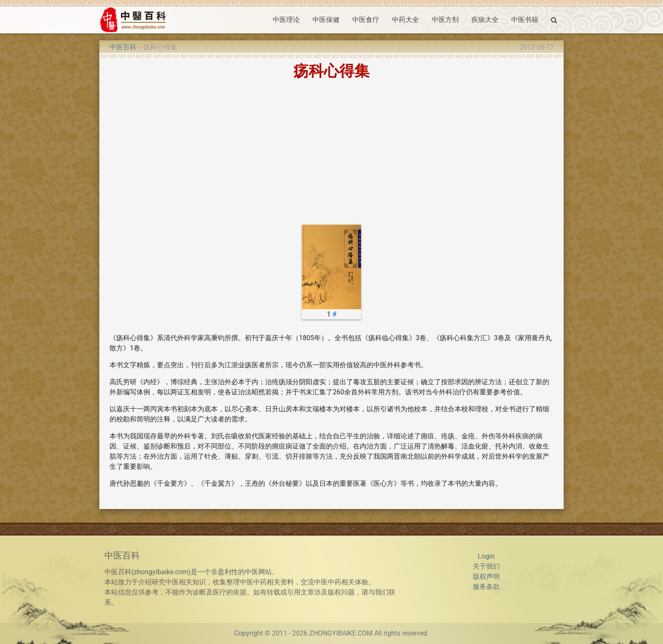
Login (486, 556)
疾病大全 (485, 20)
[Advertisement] (331, 152)
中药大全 (405, 20)
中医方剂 (445, 20)
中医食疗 (366, 20)
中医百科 (123, 47)
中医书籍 (525, 20)
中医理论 (286, 20)
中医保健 (326, 20)
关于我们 (486, 566)
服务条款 (486, 587)
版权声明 (486, 577)
